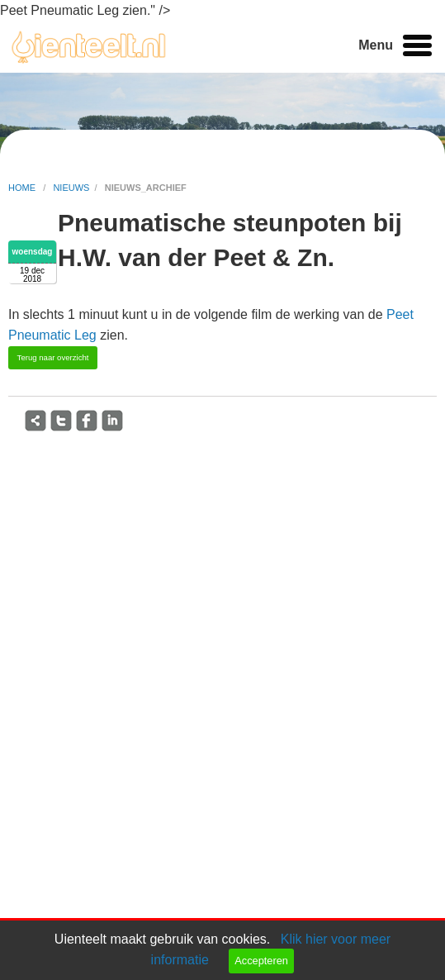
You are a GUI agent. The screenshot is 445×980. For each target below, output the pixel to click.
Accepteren (261, 961)
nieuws (71, 188)
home (23, 188)
